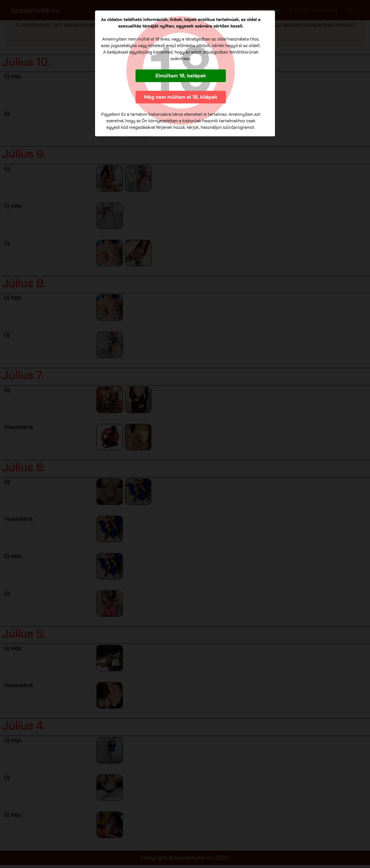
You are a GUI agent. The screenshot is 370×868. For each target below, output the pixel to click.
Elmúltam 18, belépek (181, 76)
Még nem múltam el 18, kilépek (181, 97)
